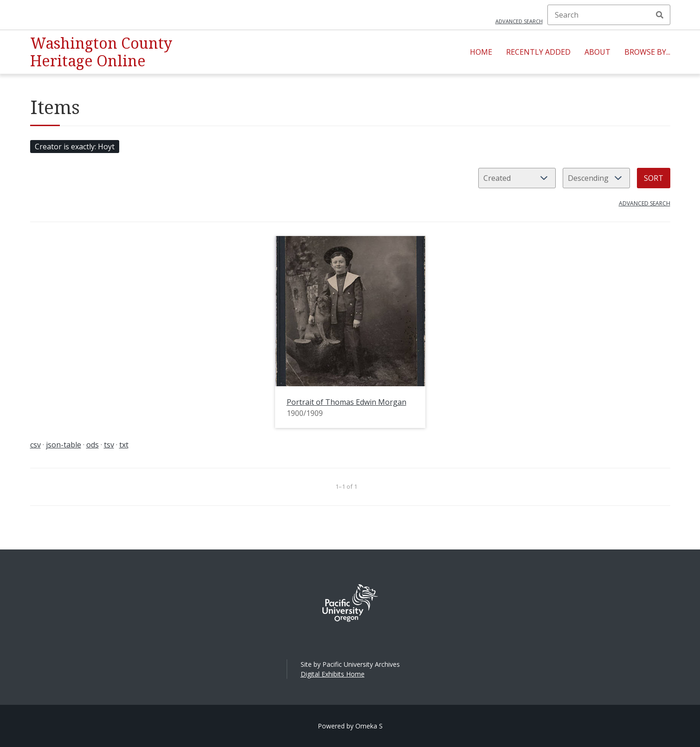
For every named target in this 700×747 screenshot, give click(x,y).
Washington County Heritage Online (101, 52)
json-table (64, 445)
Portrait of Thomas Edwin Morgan (347, 402)
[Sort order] (596, 178)
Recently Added (538, 52)
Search (660, 15)
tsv (109, 445)
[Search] (609, 15)
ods (93, 445)
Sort (654, 178)
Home (481, 52)
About (597, 52)
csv (35, 445)
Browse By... (647, 52)
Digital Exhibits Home (333, 674)
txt (124, 445)
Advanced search (519, 21)
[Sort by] (517, 178)
